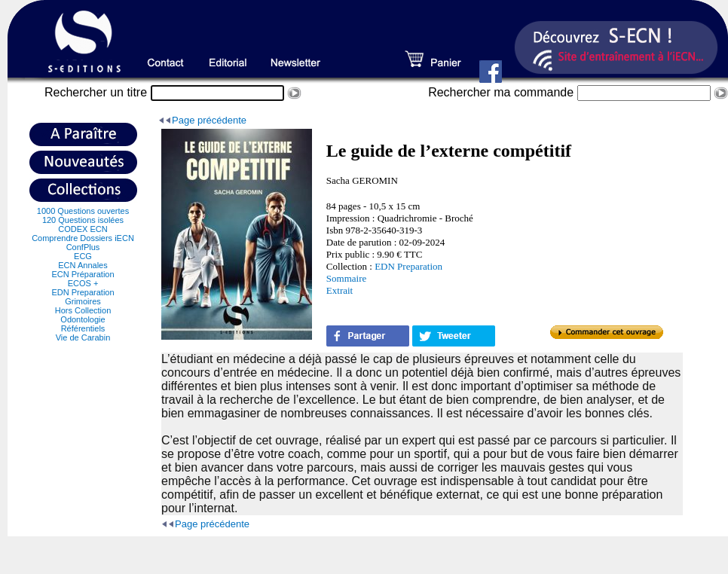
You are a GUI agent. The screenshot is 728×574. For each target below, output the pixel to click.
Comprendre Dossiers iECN (83, 238)
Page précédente (209, 120)
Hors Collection (83, 310)
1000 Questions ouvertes (83, 211)
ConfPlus (83, 247)
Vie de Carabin (83, 337)
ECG (83, 256)
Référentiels (83, 328)
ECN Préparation (83, 274)
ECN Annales (83, 265)
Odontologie (83, 319)
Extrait (340, 290)
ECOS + (83, 283)
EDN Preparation (83, 292)
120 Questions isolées (83, 220)
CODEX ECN (83, 229)
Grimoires (83, 301)
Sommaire (346, 278)
